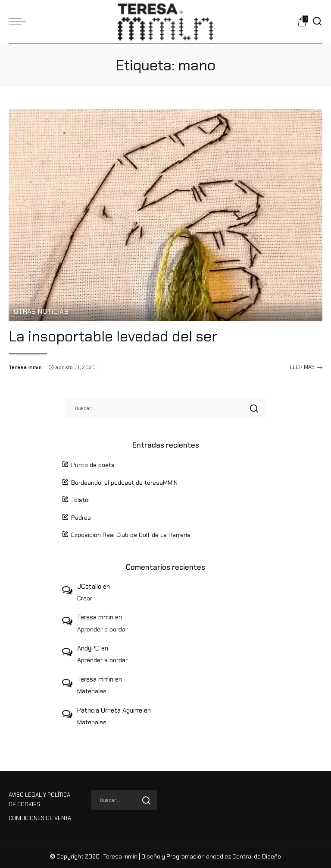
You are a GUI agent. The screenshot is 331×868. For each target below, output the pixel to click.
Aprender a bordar (102, 629)
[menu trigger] (19, 22)
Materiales (92, 691)
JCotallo (89, 587)
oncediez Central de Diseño (244, 857)
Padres (81, 518)
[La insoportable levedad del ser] (165, 215)
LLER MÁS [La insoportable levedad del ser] (306, 367)
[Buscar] (317, 22)
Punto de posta (93, 465)
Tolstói (80, 500)
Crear (85, 598)
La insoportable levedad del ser (113, 336)
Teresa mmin (25, 367)
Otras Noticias (41, 312)
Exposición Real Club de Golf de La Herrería (131, 535)
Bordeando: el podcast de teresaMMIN (124, 483)
